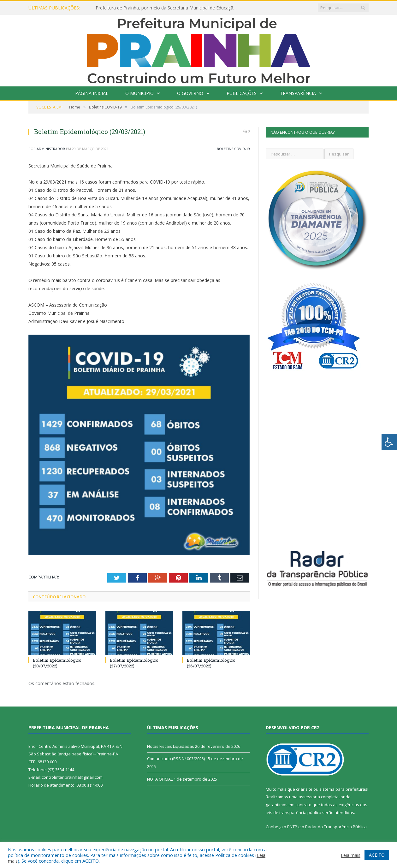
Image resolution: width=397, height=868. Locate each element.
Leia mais (351, 855)
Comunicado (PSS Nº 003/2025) (176, 759)
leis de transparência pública (293, 812)
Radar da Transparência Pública (336, 827)
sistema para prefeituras (343, 789)
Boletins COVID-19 (233, 149)
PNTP (292, 827)
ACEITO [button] (377, 855)
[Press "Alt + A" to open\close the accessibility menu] (389, 442)
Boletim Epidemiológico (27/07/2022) (134, 663)
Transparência (298, 93)
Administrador (51, 149)
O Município (139, 93)
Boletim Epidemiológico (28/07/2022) (57, 663)
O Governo (190, 93)
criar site (304, 789)
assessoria (309, 797)
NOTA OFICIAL (160, 779)
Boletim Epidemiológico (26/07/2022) (211, 663)
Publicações (242, 93)
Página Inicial (92, 93)
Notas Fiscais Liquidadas (171, 746)
